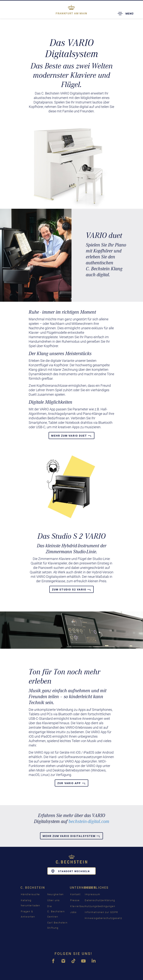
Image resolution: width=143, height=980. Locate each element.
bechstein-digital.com (89, 821)
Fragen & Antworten (28, 914)
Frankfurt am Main (71, 13)
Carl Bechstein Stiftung (57, 925)
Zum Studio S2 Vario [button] (71, 590)
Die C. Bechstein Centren (56, 911)
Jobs (74, 912)
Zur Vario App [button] (71, 783)
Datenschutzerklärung (100, 900)
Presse (75, 900)
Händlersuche (30, 894)
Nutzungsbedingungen (100, 906)
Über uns (54, 900)
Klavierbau (78, 906)
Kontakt (76, 894)
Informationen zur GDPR (101, 912)
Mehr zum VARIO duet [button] (71, 436)
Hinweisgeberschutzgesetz (103, 918)
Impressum (93, 894)
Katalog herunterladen (30, 903)
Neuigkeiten (55, 894)
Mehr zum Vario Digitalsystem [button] (71, 836)
